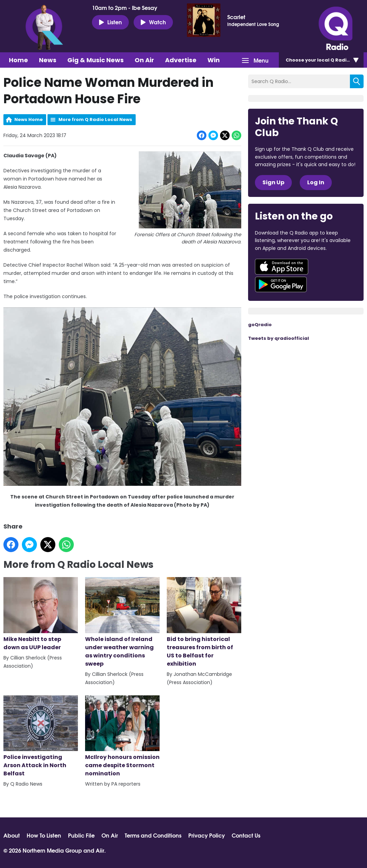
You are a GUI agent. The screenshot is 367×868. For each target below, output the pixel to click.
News (48, 60)
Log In (316, 182)
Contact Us (246, 835)
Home (18, 60)
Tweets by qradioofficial (278, 338)
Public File (81, 835)
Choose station (325, 60)
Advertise (181, 60)
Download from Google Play (281, 284)
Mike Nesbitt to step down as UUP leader (41, 614)
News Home (29, 119)
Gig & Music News (96, 60)
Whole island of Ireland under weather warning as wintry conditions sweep (122, 622)
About (12, 835)
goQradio (260, 325)
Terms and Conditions (153, 835)
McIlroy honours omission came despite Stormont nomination (122, 737)
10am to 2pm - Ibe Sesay (125, 8)
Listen (110, 22)
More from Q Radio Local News (95, 119)
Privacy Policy (207, 835)
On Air (144, 60)
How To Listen (44, 835)
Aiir (100, 850)
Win (214, 60)
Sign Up (273, 182)
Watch (153, 22)
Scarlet (236, 17)
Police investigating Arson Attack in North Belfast (41, 737)
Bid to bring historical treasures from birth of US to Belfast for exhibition (204, 622)
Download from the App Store (282, 267)
